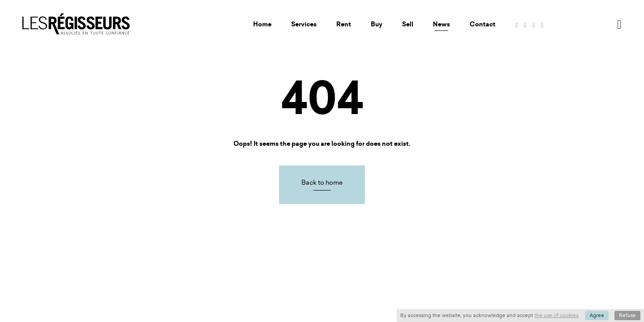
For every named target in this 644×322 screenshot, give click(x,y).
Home (262, 24)
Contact (483, 24)
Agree (597, 315)
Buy (377, 24)
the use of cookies (556, 315)
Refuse (627, 315)
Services (304, 24)
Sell (408, 24)
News (441, 24)
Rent (344, 24)
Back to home (322, 182)
